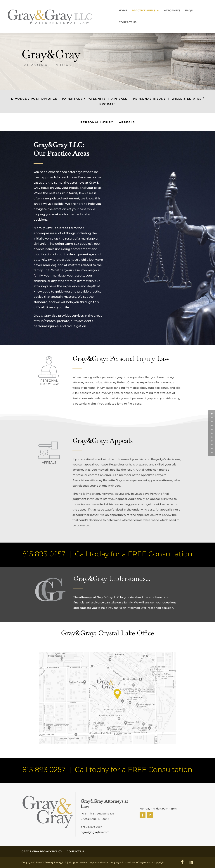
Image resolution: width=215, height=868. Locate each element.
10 (214, 452)
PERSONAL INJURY (149, 99)
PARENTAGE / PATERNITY (84, 99)
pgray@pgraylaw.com (95, 832)
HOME (123, 11)
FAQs (189, 11)
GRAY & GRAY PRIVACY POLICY (42, 851)
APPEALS (119, 99)
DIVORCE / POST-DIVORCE (34, 99)
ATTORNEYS (172, 11)
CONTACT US (128, 22)
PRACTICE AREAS (144, 11)
